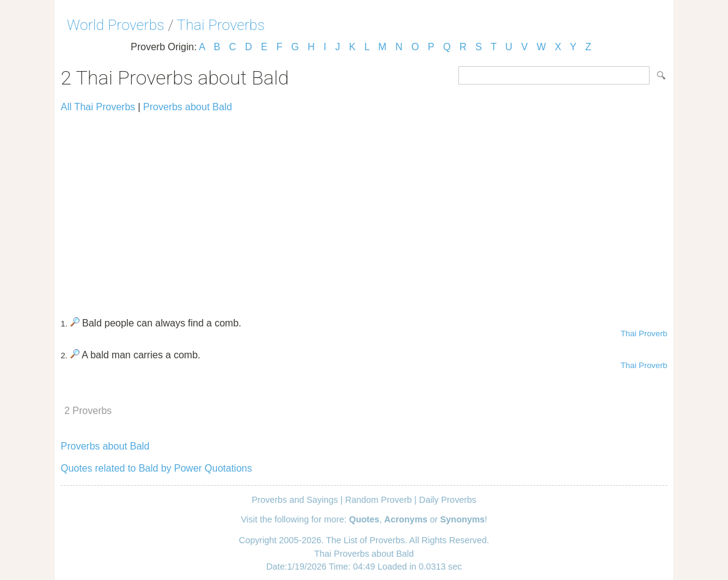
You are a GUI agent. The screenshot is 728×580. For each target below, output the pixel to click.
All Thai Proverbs (98, 107)
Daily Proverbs (448, 500)
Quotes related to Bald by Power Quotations (156, 468)
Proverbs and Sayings (295, 500)
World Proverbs (116, 25)
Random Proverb (378, 500)
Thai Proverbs (221, 25)
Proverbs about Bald (188, 107)
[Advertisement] (364, 209)
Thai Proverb (644, 333)
